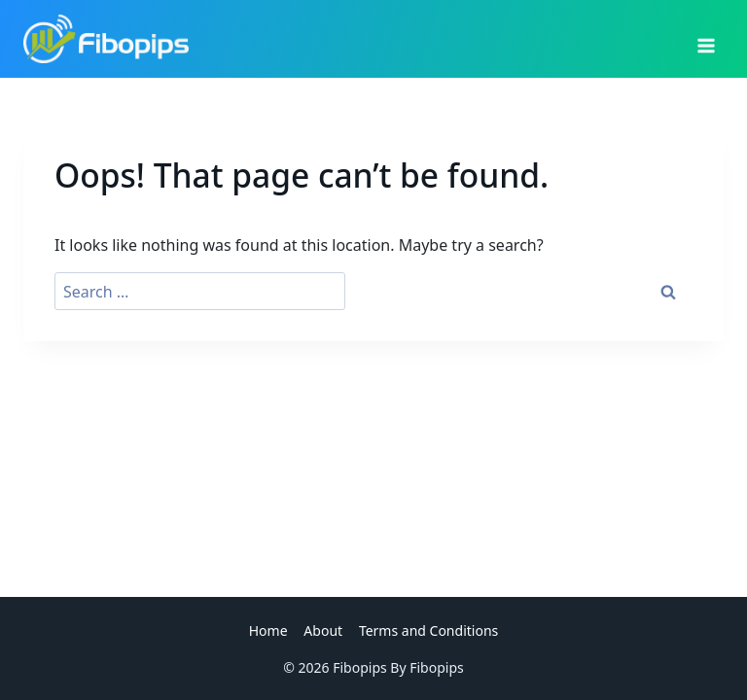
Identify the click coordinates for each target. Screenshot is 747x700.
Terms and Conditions (428, 630)
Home (268, 630)
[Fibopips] (106, 39)
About (323, 630)
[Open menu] (706, 39)
